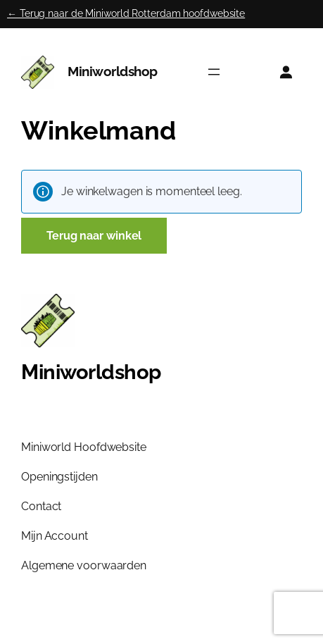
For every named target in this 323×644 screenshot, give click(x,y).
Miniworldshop (113, 72)
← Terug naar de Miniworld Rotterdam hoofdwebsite (126, 13)
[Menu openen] (214, 72)
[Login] (286, 72)
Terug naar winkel (94, 236)
